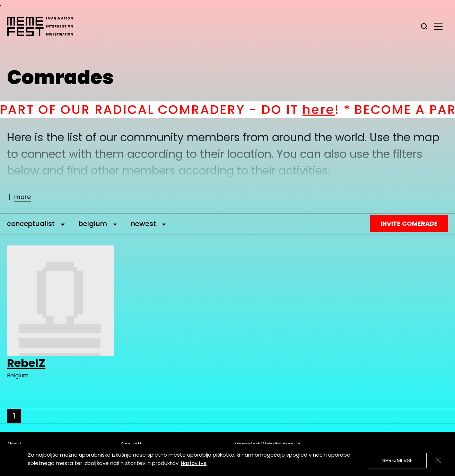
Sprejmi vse (397, 460)
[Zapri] (438, 460)
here (325, 110)
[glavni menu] (438, 26)
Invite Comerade (409, 223)
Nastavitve (194, 463)
